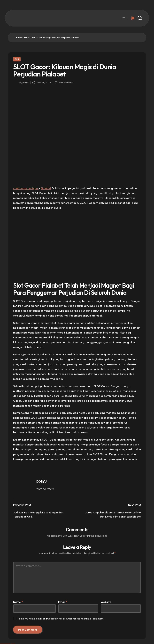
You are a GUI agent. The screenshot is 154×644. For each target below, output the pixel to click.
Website (106, 602)
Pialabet (46, 188)
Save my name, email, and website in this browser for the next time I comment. (61, 619)
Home (19, 38)
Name (18, 602)
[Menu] (125, 18)
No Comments (64, 83)
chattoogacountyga (26, 188)
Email (63, 602)
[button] (45, 489)
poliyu (41, 481)
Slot (17, 59)
